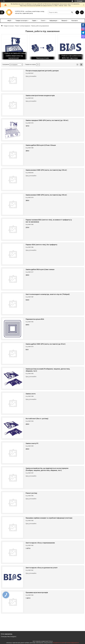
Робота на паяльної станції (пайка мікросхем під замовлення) (15, 56)
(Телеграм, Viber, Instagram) (9, 637)
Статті (43, 21)
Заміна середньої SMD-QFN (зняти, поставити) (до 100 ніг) (47, 120)
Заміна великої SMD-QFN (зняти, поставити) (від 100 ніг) (46, 170)
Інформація (53, 21)
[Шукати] (72, 12)
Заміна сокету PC (32, 443)
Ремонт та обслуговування (23, 26)
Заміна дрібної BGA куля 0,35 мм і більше (41, 145)
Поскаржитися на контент (59, 643)
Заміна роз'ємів (42, 58)
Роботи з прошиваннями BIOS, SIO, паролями (72, 57)
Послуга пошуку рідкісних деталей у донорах (42, 71)
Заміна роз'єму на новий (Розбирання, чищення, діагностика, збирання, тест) (48, 370)
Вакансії (64, 21)
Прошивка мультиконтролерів (37, 592)
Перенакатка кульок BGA (35, 319)
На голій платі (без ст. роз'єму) (37, 419)
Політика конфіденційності (72, 643)
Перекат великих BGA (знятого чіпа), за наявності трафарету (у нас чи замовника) (49, 221)
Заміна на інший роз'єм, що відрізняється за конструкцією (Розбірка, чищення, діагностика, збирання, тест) (47, 469)
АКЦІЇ (9, 21)
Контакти (75, 21)
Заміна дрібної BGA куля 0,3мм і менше (40, 269)
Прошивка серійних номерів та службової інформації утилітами (49, 518)
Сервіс (34, 21)
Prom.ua (51, 641)
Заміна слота (31, 394)
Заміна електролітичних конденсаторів (40, 95)
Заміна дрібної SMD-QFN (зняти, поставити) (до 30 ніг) (46, 344)
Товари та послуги (21, 21)
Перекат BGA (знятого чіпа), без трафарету (41, 245)
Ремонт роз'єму (31, 493)
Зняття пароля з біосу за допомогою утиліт (42, 568)
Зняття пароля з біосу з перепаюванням (40, 543)
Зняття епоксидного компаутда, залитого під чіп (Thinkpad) (48, 294)
